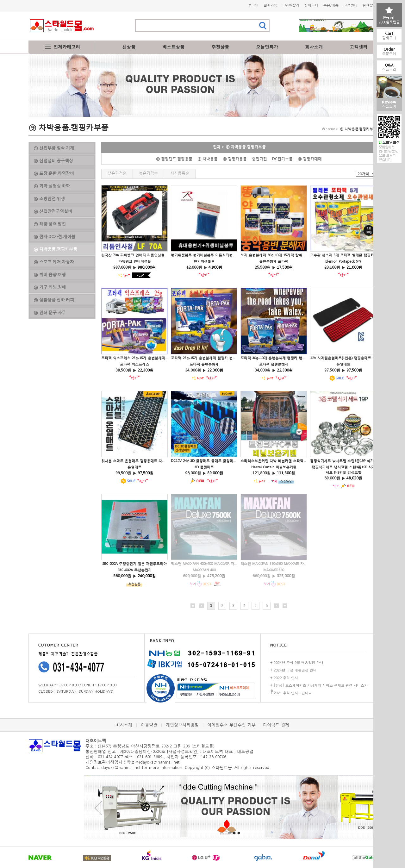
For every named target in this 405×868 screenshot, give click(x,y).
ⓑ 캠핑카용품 (237, 159)
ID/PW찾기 (291, 5)
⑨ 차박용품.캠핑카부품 (246, 147)
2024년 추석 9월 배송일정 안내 (299, 662)
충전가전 (261, 159)
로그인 (253, 5)
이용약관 (149, 725)
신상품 (129, 47)
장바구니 (311, 5)
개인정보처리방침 (182, 725)
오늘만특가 (267, 47)
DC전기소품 (284, 159)
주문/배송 (331, 5)
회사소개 (314, 47)
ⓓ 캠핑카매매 (312, 159)
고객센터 (351, 5)
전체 (217, 147)
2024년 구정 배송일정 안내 (295, 670)
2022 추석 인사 (286, 678)
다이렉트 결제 (276, 725)
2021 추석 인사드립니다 (293, 693)
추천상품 (220, 47)
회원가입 (271, 5)
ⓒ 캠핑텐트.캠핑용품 (176, 159)
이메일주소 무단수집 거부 (231, 725)
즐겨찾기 (370, 5)
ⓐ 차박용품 (209, 159)
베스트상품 (173, 47)
